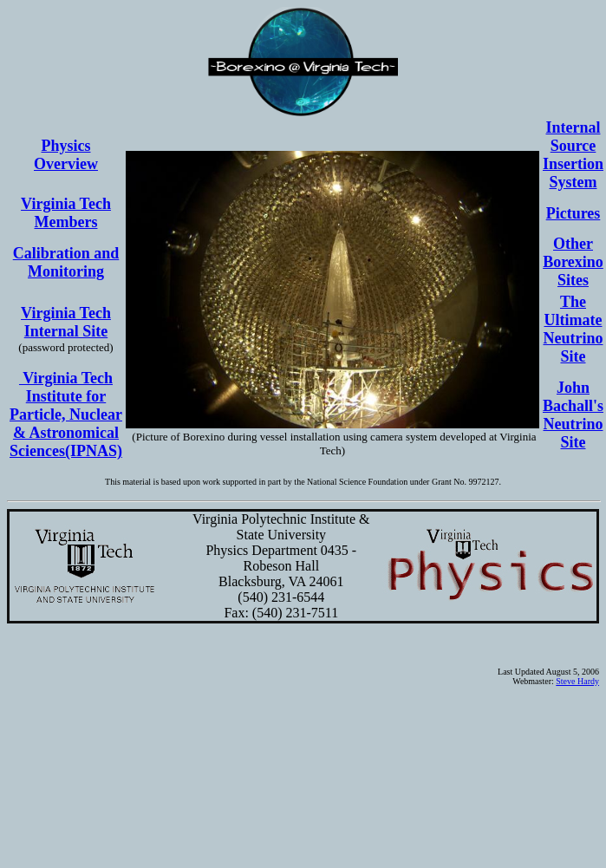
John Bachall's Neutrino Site (573, 415)
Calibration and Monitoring (66, 262)
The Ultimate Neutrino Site (573, 329)
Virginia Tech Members (66, 213)
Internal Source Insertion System (573, 155)
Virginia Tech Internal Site (66, 322)
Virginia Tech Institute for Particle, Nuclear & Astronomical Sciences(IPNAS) (66, 414)
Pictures (573, 213)
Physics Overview (66, 155)
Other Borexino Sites (573, 262)
